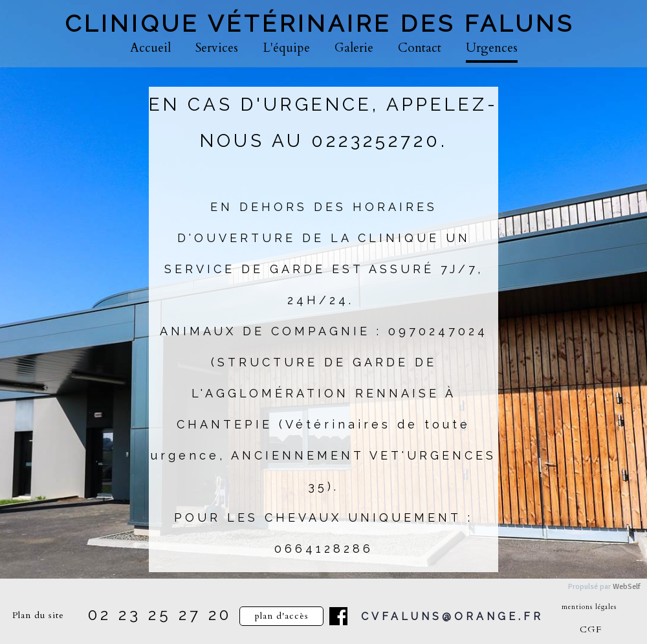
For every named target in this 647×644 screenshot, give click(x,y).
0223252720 (376, 141)
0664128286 (324, 549)
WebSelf (627, 587)
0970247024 (438, 331)
